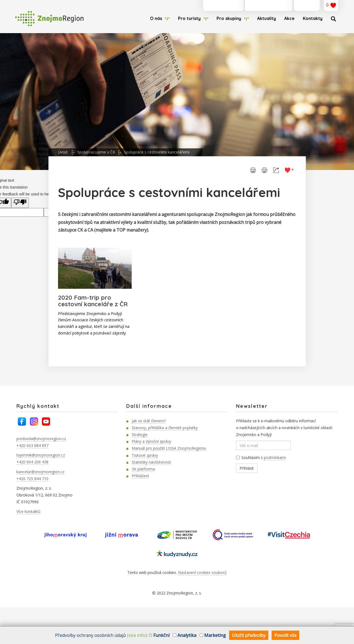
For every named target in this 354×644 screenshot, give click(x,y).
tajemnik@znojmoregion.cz (41, 455)
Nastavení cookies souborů (202, 572)
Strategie (140, 434)
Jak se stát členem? (149, 421)
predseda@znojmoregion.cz (41, 439)
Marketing (213, 635)
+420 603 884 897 (32, 445)
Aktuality (267, 18)
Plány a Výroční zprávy (151, 441)
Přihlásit (247, 468)
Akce (289, 18)
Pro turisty (189, 18)
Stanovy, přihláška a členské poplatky (165, 428)
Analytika (185, 635)
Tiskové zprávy (145, 455)
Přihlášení (140, 476)
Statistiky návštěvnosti (151, 462)
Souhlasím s (261, 458)
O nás (156, 18)
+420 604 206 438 (32, 462)
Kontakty (313, 18)
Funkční (159, 635)
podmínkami (275, 457)
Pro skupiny (229, 18)
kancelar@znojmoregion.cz (40, 472)
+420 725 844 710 (32, 479)
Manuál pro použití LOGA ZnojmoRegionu (169, 448)
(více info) (137, 635)
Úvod (63, 152)
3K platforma (143, 469)
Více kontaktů (28, 511)
